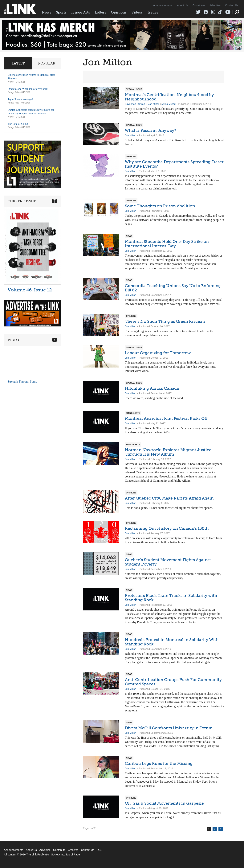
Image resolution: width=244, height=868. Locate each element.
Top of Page (73, 854)
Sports (61, 12)
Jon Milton (154, 104)
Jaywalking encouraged (20, 99)
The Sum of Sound (18, 124)
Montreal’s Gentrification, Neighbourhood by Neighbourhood (169, 97)
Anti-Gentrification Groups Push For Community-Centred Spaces (174, 682)
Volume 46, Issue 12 (30, 290)
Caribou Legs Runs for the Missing (159, 763)
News (47, 12)
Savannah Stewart (135, 104)
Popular (47, 63)
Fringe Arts (81, 12)
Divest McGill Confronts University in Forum (169, 728)
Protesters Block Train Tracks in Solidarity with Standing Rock (171, 598)
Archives (73, 850)
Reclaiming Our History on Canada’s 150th (167, 528)
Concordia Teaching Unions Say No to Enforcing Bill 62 (173, 288)
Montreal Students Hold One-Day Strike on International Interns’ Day (167, 244)
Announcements (163, 5)
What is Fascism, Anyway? (150, 130)
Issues (153, 12)
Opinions (119, 12)
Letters (100, 12)
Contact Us (232, 5)
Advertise (215, 5)
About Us (183, 5)
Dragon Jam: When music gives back (28, 89)
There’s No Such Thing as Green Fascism (165, 321)
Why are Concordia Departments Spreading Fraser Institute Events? (174, 164)
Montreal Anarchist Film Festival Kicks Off (166, 418)
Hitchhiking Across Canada (152, 388)
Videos (137, 12)
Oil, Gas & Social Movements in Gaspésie (164, 803)
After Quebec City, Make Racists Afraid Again (169, 498)
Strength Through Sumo (22, 381)
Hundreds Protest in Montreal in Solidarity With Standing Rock (172, 642)
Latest (18, 63)
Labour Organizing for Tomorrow (158, 353)
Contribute (199, 5)
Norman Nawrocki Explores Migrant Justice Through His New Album (168, 452)
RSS (100, 850)
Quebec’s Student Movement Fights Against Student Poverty (168, 562)
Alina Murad (169, 104)
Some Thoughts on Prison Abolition (160, 206)
